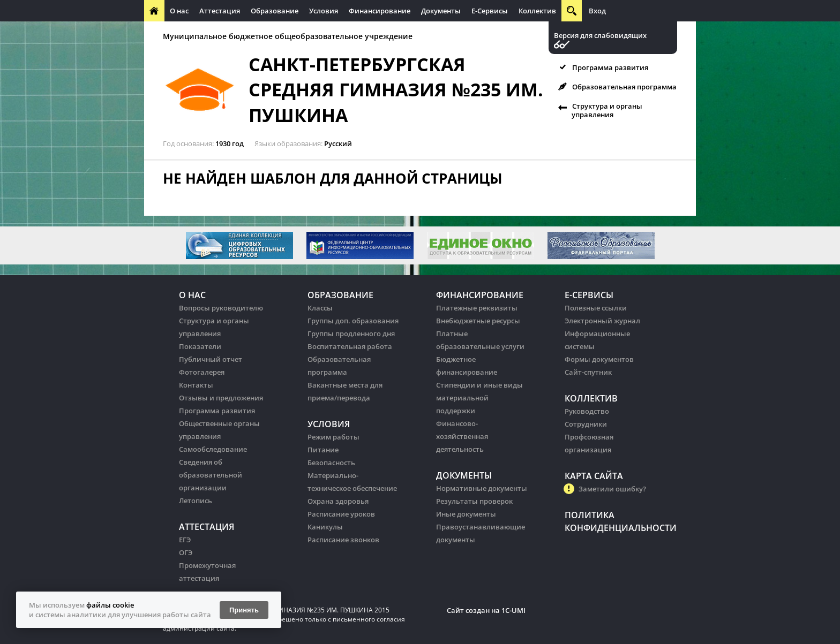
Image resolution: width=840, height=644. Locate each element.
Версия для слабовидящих (600, 36)
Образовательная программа (624, 87)
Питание (323, 450)
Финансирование (380, 11)
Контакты (196, 385)
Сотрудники (586, 424)
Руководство (587, 411)
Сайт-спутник (588, 372)
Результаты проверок (474, 501)
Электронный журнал (602, 321)
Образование (275, 11)
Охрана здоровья (338, 501)
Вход (597, 11)
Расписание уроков (341, 514)
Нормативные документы (482, 488)
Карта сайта (594, 476)
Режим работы (333, 437)
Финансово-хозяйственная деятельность (462, 436)
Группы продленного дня (351, 334)
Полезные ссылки (596, 308)
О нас (179, 11)
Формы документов (599, 359)
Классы (320, 308)
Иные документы (466, 514)
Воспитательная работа (350, 346)
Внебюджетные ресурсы (478, 321)
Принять (244, 610)
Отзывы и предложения (221, 398)
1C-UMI (513, 610)
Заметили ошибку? (612, 489)
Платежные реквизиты (477, 308)
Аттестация (220, 11)
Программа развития (610, 67)
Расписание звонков (343, 540)
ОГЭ (186, 552)
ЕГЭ (185, 540)
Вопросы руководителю (221, 308)
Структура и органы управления (607, 110)
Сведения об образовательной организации (211, 475)
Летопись (196, 501)
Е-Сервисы (490, 11)
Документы (441, 11)
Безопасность (331, 463)
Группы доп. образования (353, 321)
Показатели (200, 346)
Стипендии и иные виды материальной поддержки (479, 398)
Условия (324, 11)
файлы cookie (110, 605)
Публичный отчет (211, 359)
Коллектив (537, 11)
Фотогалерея (202, 372)
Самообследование (213, 449)
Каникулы (325, 527)
